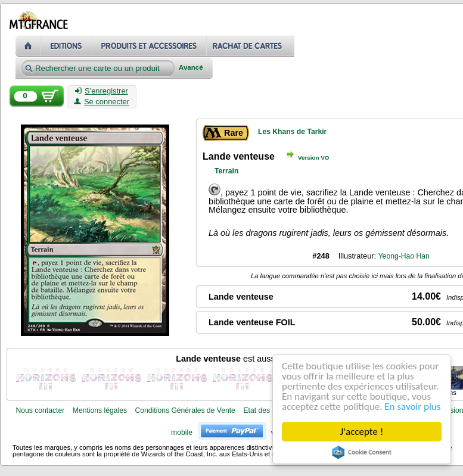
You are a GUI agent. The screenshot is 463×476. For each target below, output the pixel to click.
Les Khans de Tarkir (292, 132)
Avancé (191, 68)
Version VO (314, 158)
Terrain (226, 171)
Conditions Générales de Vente (185, 410)
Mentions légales (100, 410)
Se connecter (102, 102)
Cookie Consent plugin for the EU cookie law (362, 452)
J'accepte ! (362, 432)
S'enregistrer (102, 91)
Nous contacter (40, 410)
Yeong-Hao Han (404, 256)
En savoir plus (413, 407)
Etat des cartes (267, 410)
